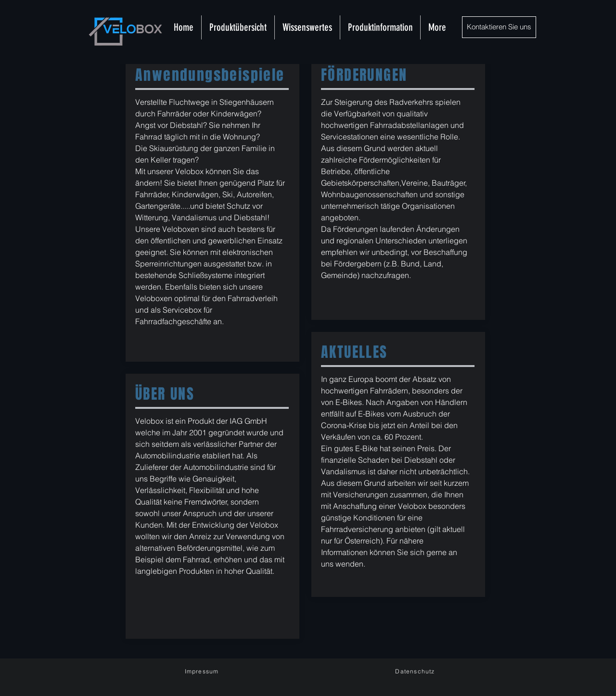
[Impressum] (203, 671)
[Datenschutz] (416, 671)
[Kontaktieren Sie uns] (499, 27)
